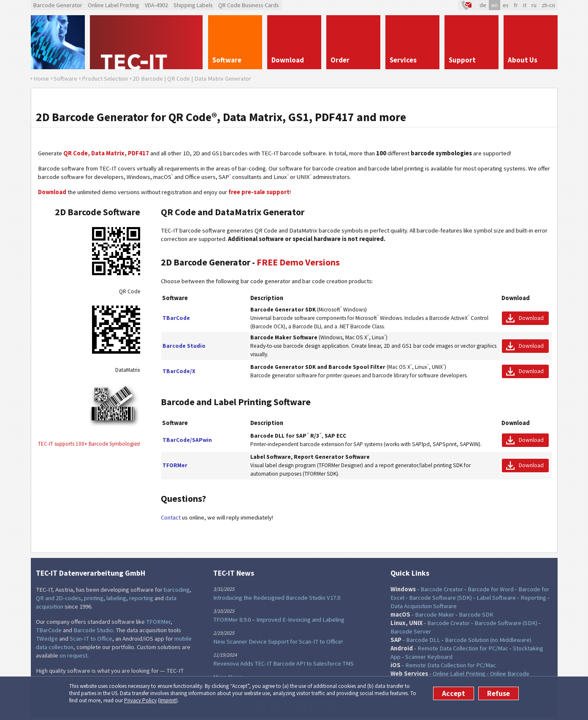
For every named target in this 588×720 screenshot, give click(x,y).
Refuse (499, 693)
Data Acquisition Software (424, 606)
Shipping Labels (193, 5)
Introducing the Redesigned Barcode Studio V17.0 (277, 598)
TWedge (47, 639)
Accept (454, 693)
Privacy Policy (140, 700)
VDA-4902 (156, 5)
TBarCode (49, 630)
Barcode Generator (58, 5)
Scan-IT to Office (91, 639)
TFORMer (158, 622)
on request (73, 655)
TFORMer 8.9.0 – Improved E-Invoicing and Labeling (279, 620)
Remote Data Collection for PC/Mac (463, 648)
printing (94, 598)
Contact (171, 517)
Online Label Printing (114, 5)
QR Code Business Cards (249, 5)
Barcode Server (411, 631)
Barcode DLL (423, 640)
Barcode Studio (93, 630)
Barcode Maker (435, 614)
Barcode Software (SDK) (440, 598)
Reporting (533, 598)
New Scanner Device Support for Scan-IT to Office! (278, 642)
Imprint (168, 700)
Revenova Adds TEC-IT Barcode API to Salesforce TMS (283, 663)
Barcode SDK (476, 614)
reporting (141, 598)
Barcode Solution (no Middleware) (488, 640)
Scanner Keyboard (429, 657)
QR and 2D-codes (58, 598)
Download (531, 318)
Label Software (496, 598)
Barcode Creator (442, 589)
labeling (116, 598)
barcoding (177, 590)
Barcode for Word (491, 589)
